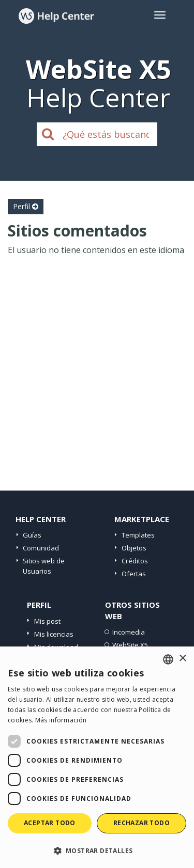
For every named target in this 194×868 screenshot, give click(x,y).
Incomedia (129, 632)
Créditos (135, 561)
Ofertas (134, 574)
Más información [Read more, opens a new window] (61, 720)
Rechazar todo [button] (141, 823)
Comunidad (41, 548)
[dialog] (97, 757)
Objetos (134, 548)
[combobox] (168, 659)
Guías (32, 535)
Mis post (47, 621)
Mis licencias (54, 634)
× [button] (182, 659)
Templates (138, 535)
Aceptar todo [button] (50, 823)
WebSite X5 (130, 645)
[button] (97, 850)
